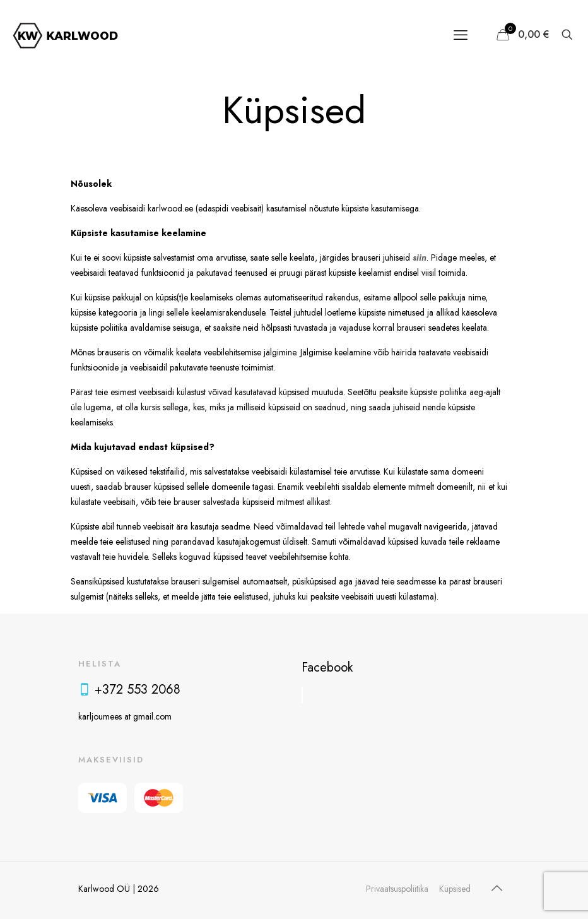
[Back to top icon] (497, 889)
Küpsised (455, 889)
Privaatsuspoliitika (397, 889)
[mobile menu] (461, 35)
